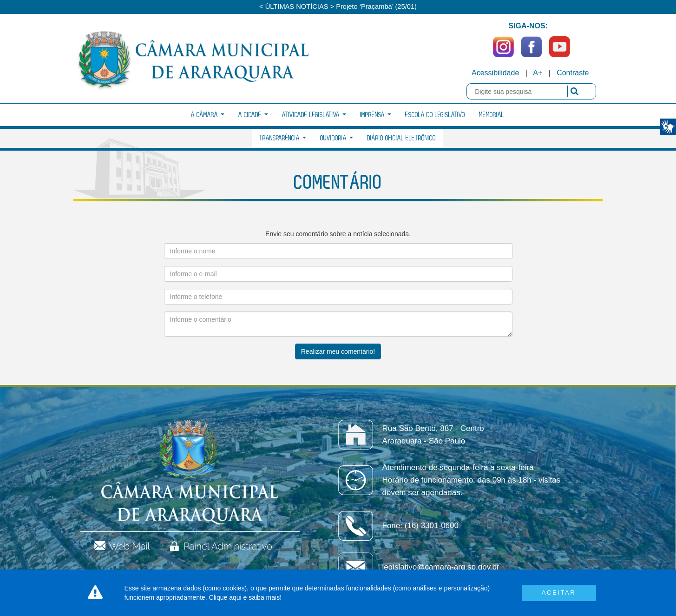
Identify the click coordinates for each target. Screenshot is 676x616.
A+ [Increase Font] (538, 73)
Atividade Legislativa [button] (314, 115)
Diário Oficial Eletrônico (401, 138)
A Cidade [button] (253, 115)
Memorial (492, 115)
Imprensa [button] (376, 115)
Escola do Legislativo (435, 115)
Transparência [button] (283, 138)
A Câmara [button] (208, 115)
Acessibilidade (495, 73)
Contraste (573, 73)
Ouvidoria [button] (337, 138)
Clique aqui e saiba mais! (245, 597)
